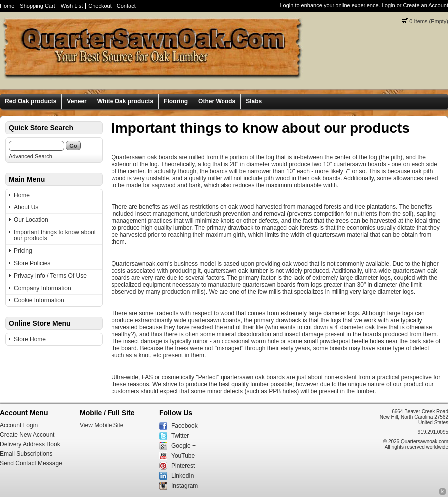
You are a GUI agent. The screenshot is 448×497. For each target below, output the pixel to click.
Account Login (19, 425)
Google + (183, 446)
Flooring (176, 101)
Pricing (23, 251)
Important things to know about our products (55, 235)
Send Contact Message (31, 463)
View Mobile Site (102, 425)
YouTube (183, 456)
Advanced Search (31, 156)
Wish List (72, 6)
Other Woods (217, 101)
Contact (126, 6)
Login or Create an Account (415, 5)
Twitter (180, 436)
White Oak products (125, 101)
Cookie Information (39, 300)
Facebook (184, 426)
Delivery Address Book (30, 444)
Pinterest (183, 466)
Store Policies (32, 263)
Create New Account (27, 435)
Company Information (43, 288)
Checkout (100, 6)
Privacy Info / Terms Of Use (50, 276)
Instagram (184, 486)
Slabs (254, 101)
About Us (26, 207)
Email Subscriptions (26, 454)
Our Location (31, 220)
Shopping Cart (37, 6)
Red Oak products (31, 101)
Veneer (76, 101)
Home (7, 6)
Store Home (30, 339)
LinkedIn (182, 476)
